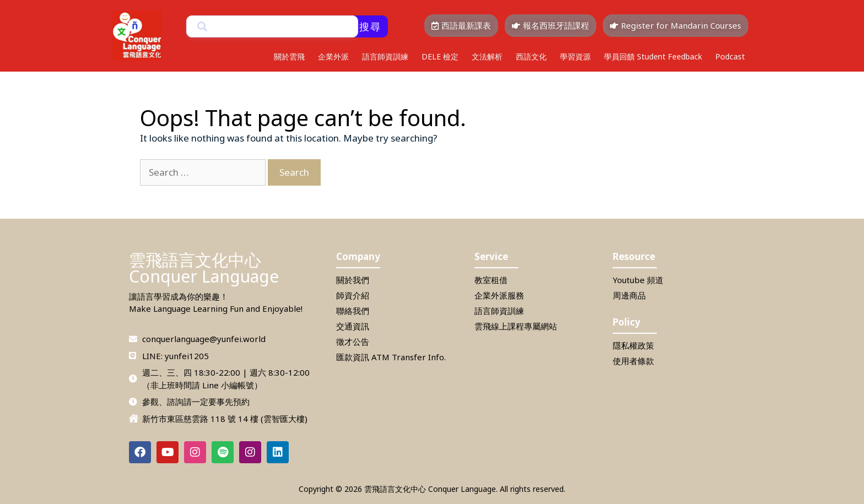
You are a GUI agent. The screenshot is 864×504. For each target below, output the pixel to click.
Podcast (730, 56)
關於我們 (353, 280)
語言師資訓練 (385, 56)
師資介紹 (353, 295)
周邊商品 (629, 295)
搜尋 (370, 26)
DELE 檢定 (440, 56)
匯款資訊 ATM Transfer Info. (391, 357)
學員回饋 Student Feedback (653, 56)
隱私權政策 (633, 345)
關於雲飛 (289, 56)
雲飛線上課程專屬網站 (516, 326)
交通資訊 (353, 326)
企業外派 (333, 56)
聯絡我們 (353, 311)
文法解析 (487, 56)
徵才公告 (353, 342)
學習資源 (575, 56)
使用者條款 (633, 361)
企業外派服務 (499, 295)
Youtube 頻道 (638, 280)
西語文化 (531, 56)
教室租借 (491, 280)
